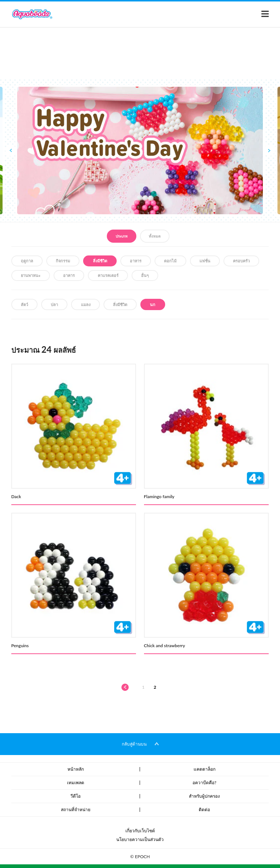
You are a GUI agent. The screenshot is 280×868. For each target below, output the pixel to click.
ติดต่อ (204, 810)
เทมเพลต (76, 783)
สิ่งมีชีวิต (100, 261)
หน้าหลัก (76, 769)
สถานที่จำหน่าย (76, 810)
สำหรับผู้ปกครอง (204, 796)
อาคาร (69, 275)
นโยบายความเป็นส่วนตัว (140, 839)
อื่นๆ (145, 275)
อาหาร (136, 261)
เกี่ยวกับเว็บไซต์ (140, 831)
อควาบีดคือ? (204, 783)
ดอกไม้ (170, 261)
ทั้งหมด (155, 236)
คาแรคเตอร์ (108, 275)
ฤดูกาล (27, 261)
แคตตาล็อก (205, 769)
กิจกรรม (63, 261)
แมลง (86, 304)
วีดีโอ (75, 796)
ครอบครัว (241, 261)
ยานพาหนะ (31, 275)
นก (153, 304)
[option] (140, 150)
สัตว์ (24, 304)
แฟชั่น (205, 261)
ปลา (54, 304)
